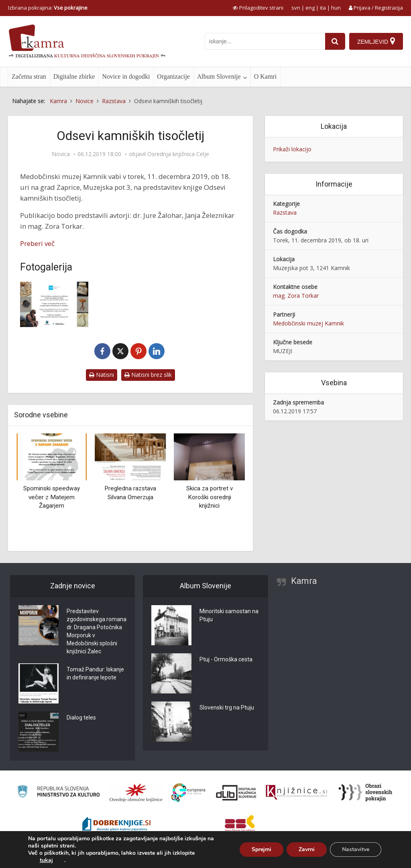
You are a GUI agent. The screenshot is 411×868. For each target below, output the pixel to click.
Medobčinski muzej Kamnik (308, 323)
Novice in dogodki (126, 76)
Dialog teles (81, 718)
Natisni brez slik (148, 375)
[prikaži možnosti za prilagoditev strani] (258, 8)
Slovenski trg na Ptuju (227, 707)
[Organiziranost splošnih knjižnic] (136, 793)
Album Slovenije (219, 76)
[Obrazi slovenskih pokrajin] (365, 793)
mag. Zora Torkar (296, 296)
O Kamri (265, 76)
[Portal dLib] (236, 793)
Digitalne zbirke (74, 76)
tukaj (46, 860)
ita (323, 8)
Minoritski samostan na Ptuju (229, 615)
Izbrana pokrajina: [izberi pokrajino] (48, 8)
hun (336, 8)
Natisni (102, 375)
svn (296, 8)
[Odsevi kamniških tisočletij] (54, 304)
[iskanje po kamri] (265, 41)
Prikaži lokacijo (292, 149)
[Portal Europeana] (188, 793)
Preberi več (37, 243)
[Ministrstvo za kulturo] (58, 793)
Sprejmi (261, 849)
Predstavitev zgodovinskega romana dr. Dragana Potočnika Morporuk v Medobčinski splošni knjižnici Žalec (97, 631)
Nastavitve (356, 849)
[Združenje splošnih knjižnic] (240, 825)
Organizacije (173, 76)
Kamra (304, 581)
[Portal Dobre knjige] (116, 825)
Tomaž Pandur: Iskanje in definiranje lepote (95, 673)
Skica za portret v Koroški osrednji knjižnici (210, 497)
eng (310, 8)
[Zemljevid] (376, 41)
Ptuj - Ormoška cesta (226, 659)
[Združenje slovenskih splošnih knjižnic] (296, 793)
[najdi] (335, 41)
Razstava (285, 212)
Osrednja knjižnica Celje (178, 154)
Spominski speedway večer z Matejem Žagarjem (52, 497)
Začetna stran (29, 76)
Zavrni (307, 849)
